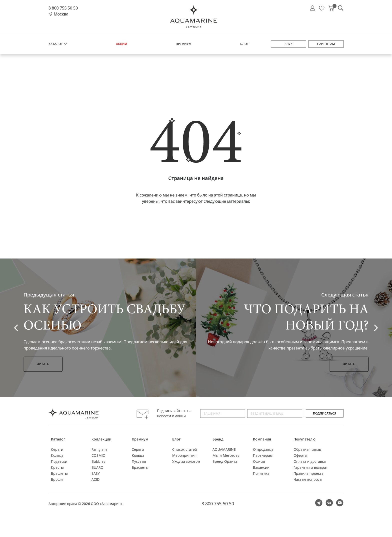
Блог (244, 44)
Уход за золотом (186, 461)
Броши (57, 479)
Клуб (289, 44)
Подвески (59, 461)
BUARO (97, 467)
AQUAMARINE (224, 449)
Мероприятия (184, 455)
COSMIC (98, 455)
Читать (43, 364)
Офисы (259, 461)
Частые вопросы (308, 479)
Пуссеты (139, 461)
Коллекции (101, 439)
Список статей (185, 449)
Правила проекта (308, 473)
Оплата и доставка (310, 461)
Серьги (57, 449)
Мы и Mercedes (226, 455)
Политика (261, 473)
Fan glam (99, 449)
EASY (96, 473)
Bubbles (98, 461)
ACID (95, 479)
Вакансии (261, 467)
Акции (122, 44)
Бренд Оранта (225, 461)
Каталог (58, 44)
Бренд (218, 439)
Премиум (184, 44)
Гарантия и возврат (311, 467)
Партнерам (326, 44)
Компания (262, 439)
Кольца (57, 455)
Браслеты (59, 473)
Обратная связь (307, 449)
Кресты (57, 467)
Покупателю (304, 439)
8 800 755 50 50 (63, 8)
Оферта (300, 455)
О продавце (263, 449)
